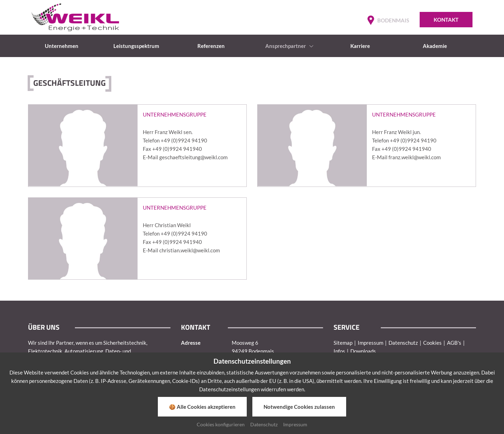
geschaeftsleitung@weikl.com (193, 157)
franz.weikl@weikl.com (415, 157)
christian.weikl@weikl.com (190, 250)
